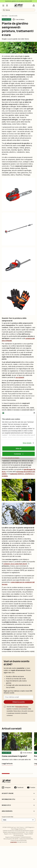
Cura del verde (13, 16)
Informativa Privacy (22, 707)
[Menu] (3, 6)
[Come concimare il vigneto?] (7, 764)
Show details (27, 443)
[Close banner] (34, 413)
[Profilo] (7, 6)
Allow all (19, 448)
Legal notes (14, 842)
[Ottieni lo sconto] (18, 702)
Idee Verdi (5, 16)
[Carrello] (34, 6)
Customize (19, 454)
